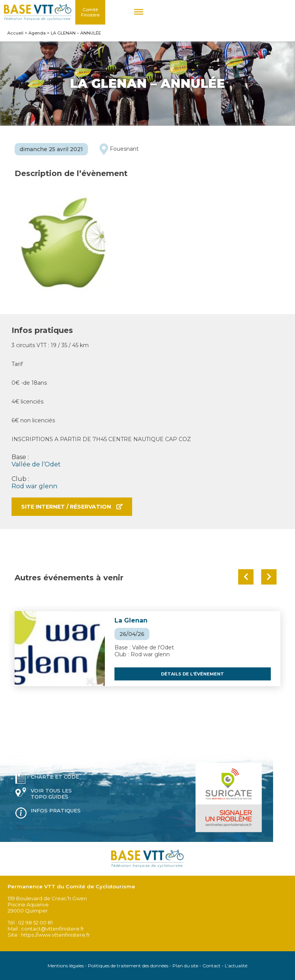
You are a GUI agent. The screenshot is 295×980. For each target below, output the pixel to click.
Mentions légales (66, 966)
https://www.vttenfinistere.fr (56, 935)
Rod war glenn (34, 486)
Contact (211, 966)
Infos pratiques (56, 810)
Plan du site (185, 966)
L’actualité (236, 966)
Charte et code (55, 777)
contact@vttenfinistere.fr (53, 929)
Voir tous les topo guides (51, 794)
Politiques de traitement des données (128, 966)
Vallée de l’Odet (36, 464)
